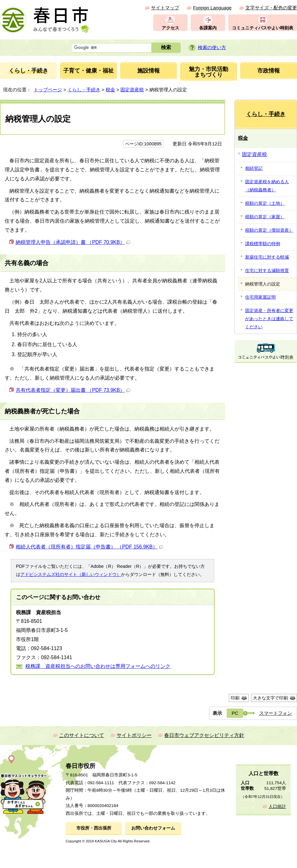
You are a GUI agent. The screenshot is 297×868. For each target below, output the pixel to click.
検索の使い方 (212, 47)
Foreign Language (212, 8)
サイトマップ (165, 8)
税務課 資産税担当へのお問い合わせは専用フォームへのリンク (98, 666)
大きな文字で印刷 (270, 698)
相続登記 (254, 168)
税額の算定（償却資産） (269, 230)
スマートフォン (276, 713)
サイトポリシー (134, 735)
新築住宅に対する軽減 (267, 257)
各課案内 (208, 28)
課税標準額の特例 (263, 244)
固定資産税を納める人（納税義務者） (267, 186)
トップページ (48, 90)
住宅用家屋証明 (260, 297)
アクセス (170, 28)
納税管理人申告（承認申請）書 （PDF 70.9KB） (73, 242)
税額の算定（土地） (265, 203)
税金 (110, 90)
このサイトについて (82, 735)
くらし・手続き (84, 90)
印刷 (235, 698)
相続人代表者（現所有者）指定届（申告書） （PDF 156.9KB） (89, 547)
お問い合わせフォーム (153, 828)
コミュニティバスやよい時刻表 (263, 28)
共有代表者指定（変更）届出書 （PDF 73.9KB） (73, 390)
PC (235, 713)
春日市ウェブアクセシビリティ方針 (204, 735)
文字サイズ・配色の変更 (271, 8)
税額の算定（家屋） (265, 217)
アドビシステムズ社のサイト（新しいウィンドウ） (71, 574)
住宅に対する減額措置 (267, 270)
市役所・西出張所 (94, 828)
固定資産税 (132, 90)
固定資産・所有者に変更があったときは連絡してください (269, 319)
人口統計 (277, 807)
